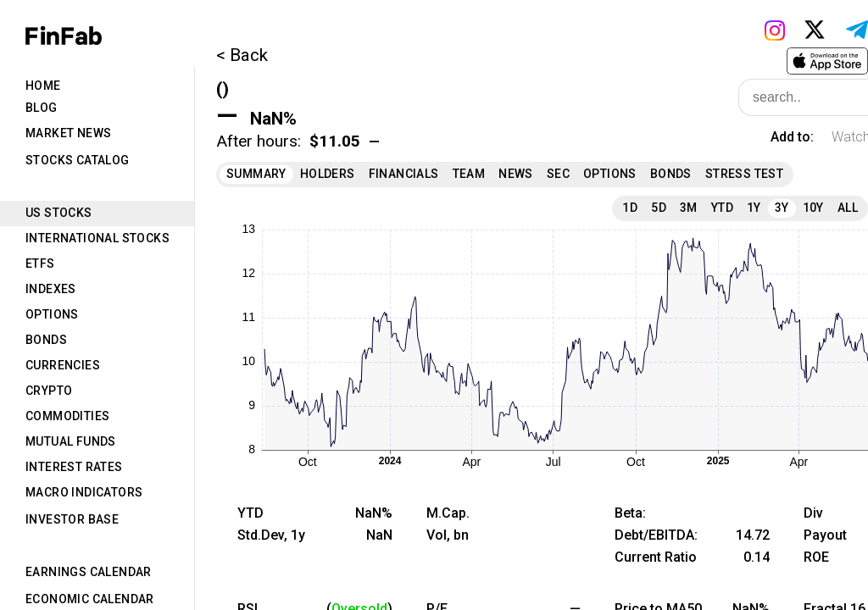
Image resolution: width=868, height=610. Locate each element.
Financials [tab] (404, 174)
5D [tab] (659, 208)
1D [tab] (630, 208)
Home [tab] (43, 86)
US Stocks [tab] (59, 213)
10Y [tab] (813, 208)
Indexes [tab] (51, 289)
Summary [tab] (256, 174)
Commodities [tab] (67, 416)
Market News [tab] (68, 133)
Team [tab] (469, 174)
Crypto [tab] (49, 391)
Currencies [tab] (63, 365)
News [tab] (516, 174)
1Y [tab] (754, 208)
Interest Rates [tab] (74, 467)
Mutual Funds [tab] (71, 441)
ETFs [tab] (40, 263)
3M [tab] (689, 208)
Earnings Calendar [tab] (89, 572)
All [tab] (848, 208)
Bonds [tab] (46, 340)
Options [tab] (52, 314)
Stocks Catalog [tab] (78, 160)
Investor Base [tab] (72, 519)
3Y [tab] (782, 208)
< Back (242, 55)
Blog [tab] (42, 108)
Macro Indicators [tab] (84, 492)
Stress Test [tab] (744, 174)
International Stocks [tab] (97, 238)
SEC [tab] (558, 174)
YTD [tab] (722, 208)
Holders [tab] (328, 174)
